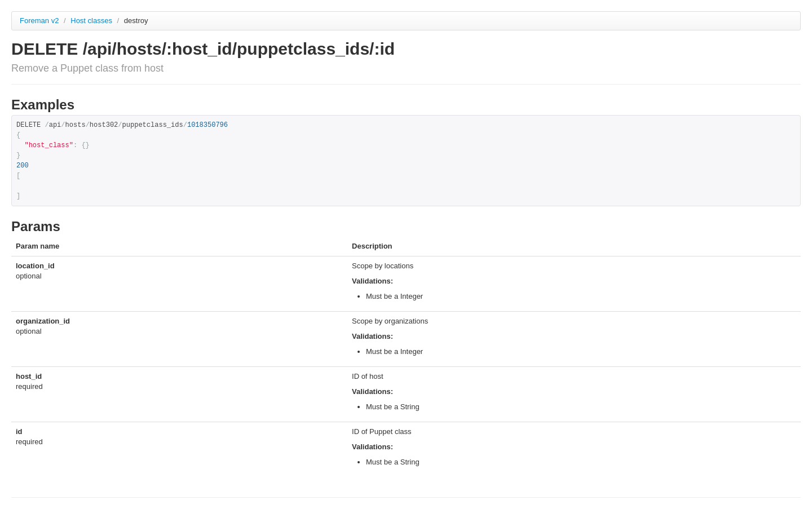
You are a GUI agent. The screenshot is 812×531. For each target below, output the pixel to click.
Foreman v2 (39, 21)
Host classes (92, 21)
